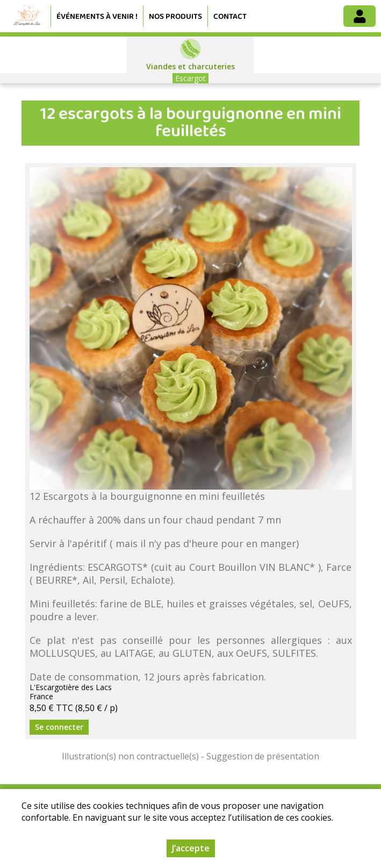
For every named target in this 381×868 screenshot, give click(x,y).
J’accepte (191, 848)
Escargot (191, 78)
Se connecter (59, 727)
